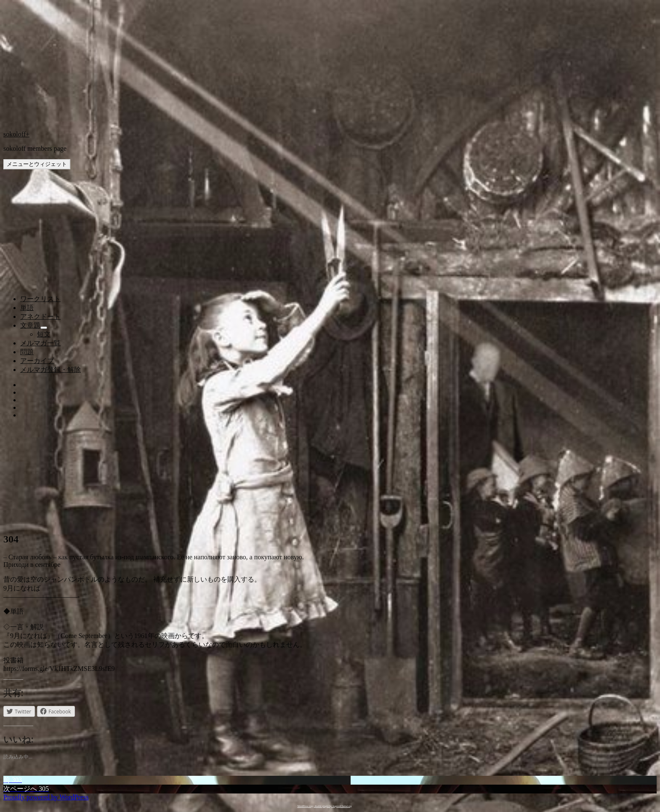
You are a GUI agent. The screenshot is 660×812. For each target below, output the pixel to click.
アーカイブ (37, 361)
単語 (27, 308)
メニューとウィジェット (37, 164)
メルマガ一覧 (40, 343)
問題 (27, 352)
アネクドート (40, 317)
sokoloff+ (16, 134)
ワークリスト (40, 299)
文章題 (30, 325)
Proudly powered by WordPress (46, 797)
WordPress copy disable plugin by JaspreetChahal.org (324, 806)
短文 (44, 334)
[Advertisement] (330, 244)
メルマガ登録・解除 (51, 370)
